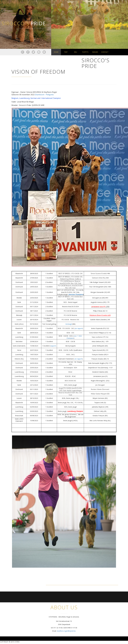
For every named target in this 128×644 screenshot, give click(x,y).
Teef (66, 52)
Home (56, 52)
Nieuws (95, 52)
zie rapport (79, 328)
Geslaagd (69, 324)
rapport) (53, 346)
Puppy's (85, 52)
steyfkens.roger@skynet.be (66, 631)
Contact (105, 52)
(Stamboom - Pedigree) (44, 95)
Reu (76, 52)
